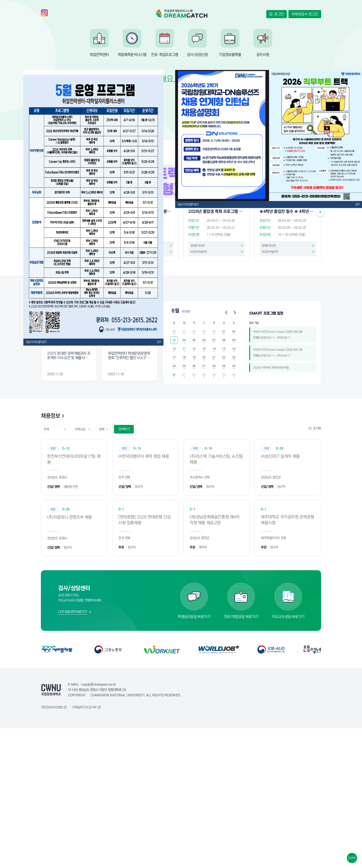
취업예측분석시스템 (132, 55)
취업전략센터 (99, 55)
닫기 (159, 342)
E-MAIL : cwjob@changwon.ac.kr (92, 684)
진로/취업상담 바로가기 (241, 617)
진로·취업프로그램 (165, 55)
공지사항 (263, 55)
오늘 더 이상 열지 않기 (36, 342)
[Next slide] (320, 213)
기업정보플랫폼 (230, 55)
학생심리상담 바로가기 (194, 617)
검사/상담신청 (197, 55)
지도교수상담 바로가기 (288, 617)
